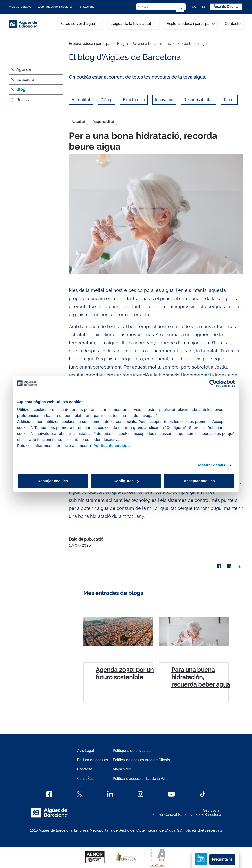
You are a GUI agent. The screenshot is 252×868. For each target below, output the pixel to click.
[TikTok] (203, 794)
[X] (239, 566)
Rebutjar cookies (53, 481)
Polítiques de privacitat (132, 751)
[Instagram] (140, 794)
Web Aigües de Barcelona (55, 7)
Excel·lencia (134, 100)
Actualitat (81, 100)
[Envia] (180, 8)
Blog (21, 90)
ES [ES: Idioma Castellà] (204, 7)
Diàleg (107, 100)
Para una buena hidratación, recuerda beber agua (201, 677)
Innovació (164, 100)
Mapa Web (122, 769)
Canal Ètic (85, 779)
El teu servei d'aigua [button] (80, 24)
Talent (229, 100)
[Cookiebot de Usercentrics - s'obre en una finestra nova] (213, 383)
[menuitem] (80, 24)
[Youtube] (171, 794)
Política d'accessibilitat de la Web (141, 779)
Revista (23, 100)
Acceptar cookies (199, 481)
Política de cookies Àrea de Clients (141, 760)
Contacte (233, 24)
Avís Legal (86, 751)
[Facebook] (49, 794)
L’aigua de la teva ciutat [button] (134, 24)
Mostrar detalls (212, 465)
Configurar (126, 481)
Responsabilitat (198, 100)
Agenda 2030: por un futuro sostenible (125, 673)
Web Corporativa (20, 7)
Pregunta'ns (222, 859)
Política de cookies (93, 760)
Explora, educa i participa (90, 44)
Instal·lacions (86, 7)
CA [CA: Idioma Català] (194, 7)
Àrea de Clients (226, 7)
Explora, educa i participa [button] (191, 24)
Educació (25, 80)
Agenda (24, 70)
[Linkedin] (110, 794)
